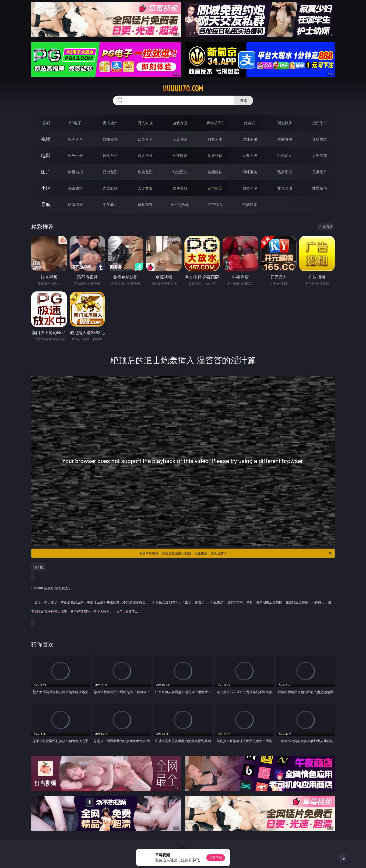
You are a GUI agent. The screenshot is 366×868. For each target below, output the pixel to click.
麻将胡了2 (215, 123)
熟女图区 (285, 172)
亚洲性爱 (75, 156)
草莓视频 (145, 204)
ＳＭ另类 (320, 139)
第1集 (39, 567)
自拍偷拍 (110, 139)
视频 (46, 139)
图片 (46, 172)
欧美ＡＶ (145, 139)
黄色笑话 (285, 188)
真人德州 (110, 123)
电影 (46, 155)
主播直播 (285, 139)
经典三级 (250, 156)
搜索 (244, 100)
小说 (46, 188)
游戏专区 (180, 123)
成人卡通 (145, 156)
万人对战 (145, 123)
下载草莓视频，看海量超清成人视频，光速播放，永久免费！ (236, 553)
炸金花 (250, 123)
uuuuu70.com (183, 89)
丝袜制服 (250, 139)
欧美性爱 (180, 156)
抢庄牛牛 (320, 123)
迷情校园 (215, 188)
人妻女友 (145, 188)
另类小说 (250, 188)
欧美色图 (145, 172)
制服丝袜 (215, 156)
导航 (46, 204)
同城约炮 (75, 204)
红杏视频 (215, 204)
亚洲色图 (110, 172)
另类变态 (320, 156)
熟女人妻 (215, 139)
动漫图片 (180, 172)
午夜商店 (110, 204)
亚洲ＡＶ (75, 139)
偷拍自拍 (110, 156)
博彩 (46, 123)
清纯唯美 (250, 172)
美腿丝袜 (215, 172)
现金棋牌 (285, 123)
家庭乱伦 (110, 188)
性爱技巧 (320, 188)
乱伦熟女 (285, 156)
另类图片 (320, 172)
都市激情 (75, 188)
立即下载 (216, 858)
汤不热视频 (180, 204)
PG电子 (75, 123)
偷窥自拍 (75, 172)
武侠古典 (180, 188)
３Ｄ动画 (180, 139)
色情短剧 (250, 204)
